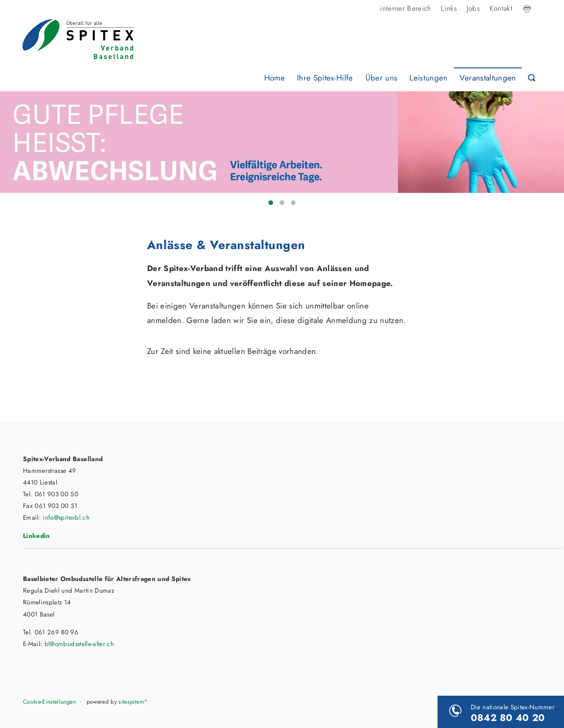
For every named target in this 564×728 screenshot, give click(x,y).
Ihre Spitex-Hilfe (325, 78)
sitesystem (133, 702)
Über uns (382, 78)
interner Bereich (405, 8)
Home (275, 78)
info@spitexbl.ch (66, 517)
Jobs (473, 8)
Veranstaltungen (488, 78)
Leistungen (428, 78)
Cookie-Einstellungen (49, 702)
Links (449, 8)
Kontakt (501, 8)
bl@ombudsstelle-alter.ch (79, 644)
